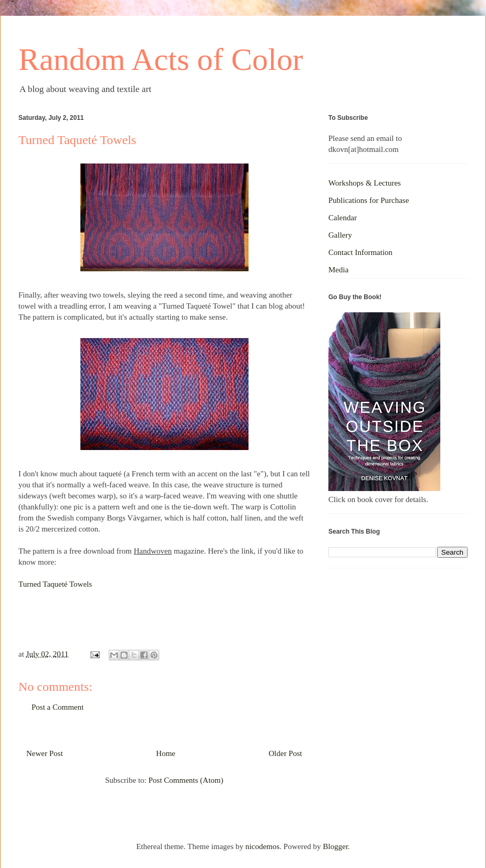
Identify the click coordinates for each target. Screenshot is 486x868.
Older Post (285, 753)
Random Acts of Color (161, 59)
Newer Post (45, 753)
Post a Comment (58, 707)
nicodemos (262, 846)
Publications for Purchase (369, 200)
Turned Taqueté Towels (55, 584)
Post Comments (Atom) (186, 780)
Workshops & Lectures (365, 183)
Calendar (343, 218)
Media (338, 270)
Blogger (336, 846)
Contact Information (360, 252)
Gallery (340, 235)
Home (166, 753)
